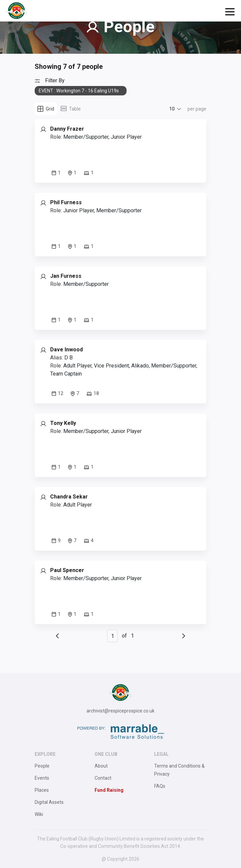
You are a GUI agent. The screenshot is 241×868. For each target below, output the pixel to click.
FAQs (160, 786)
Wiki (39, 814)
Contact (103, 778)
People (42, 766)
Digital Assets (49, 802)
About (101, 766)
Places (42, 790)
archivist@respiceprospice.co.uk (120, 711)
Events (42, 778)
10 (172, 109)
